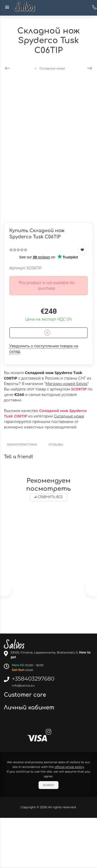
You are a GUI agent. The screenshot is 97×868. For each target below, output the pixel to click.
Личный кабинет (30, 708)
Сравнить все (48, 497)
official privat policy (69, 767)
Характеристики (22, 444)
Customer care (26, 695)
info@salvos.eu (23, 685)
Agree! (48, 785)
